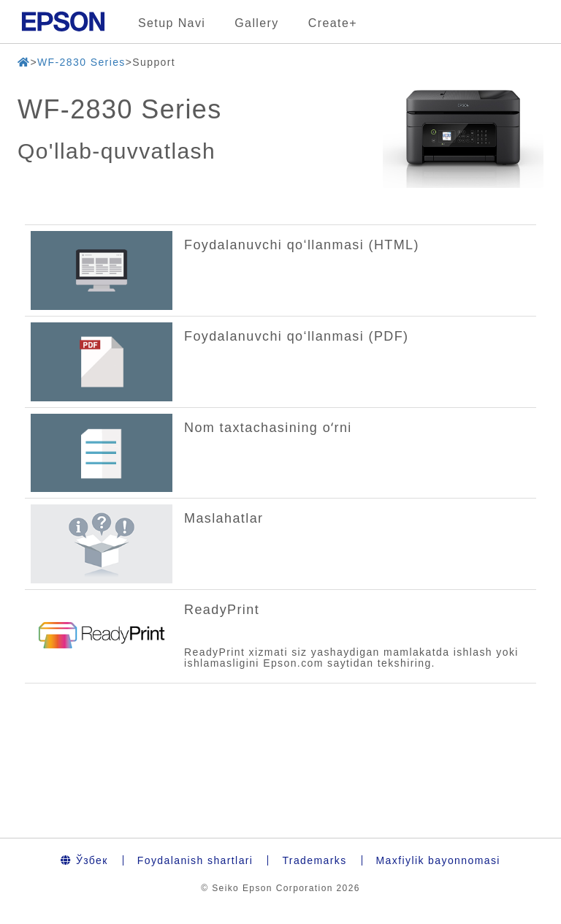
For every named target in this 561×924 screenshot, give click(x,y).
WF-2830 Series (81, 62)
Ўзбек (84, 860)
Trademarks (314, 860)
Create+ (333, 23)
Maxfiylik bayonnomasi (438, 860)
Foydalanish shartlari (195, 860)
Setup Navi (172, 23)
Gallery (256, 23)
